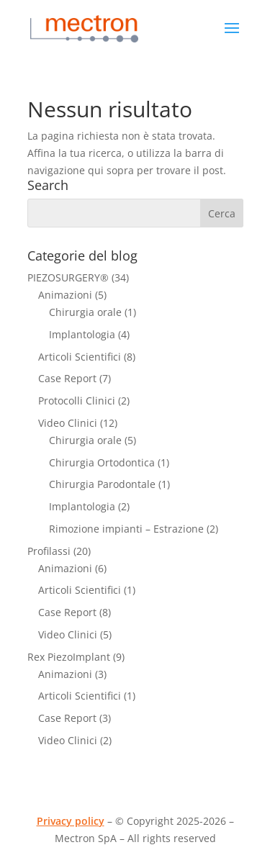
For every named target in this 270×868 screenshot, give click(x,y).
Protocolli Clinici (77, 401)
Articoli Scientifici (80, 357)
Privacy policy (71, 821)
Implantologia (82, 334)
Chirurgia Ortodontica (102, 462)
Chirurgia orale (85, 312)
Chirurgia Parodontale (102, 484)
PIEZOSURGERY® (68, 277)
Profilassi (49, 551)
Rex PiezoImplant (69, 657)
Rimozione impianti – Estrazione (126, 529)
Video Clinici (68, 423)
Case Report (67, 378)
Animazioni (65, 295)
